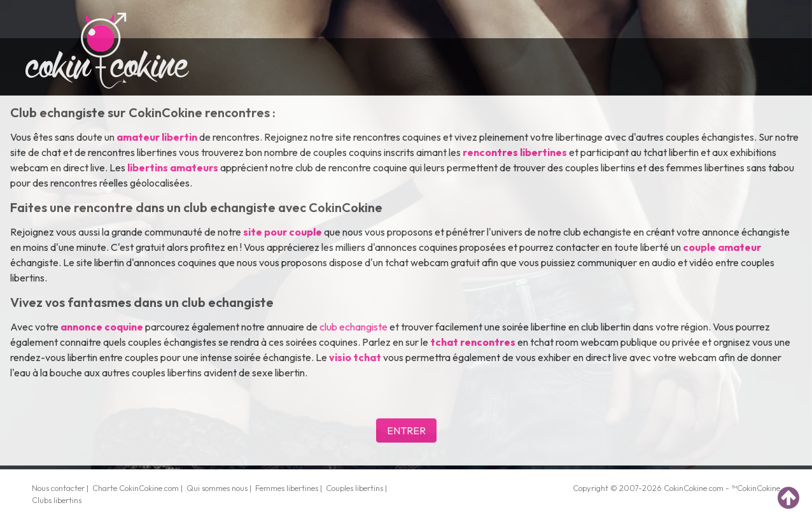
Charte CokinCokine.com (136, 488)
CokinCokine (685, 488)
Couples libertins (354, 488)
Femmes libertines (287, 488)
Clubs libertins (57, 500)
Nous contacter (58, 488)
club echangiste (353, 327)
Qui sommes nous (217, 488)
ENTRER (406, 430)
